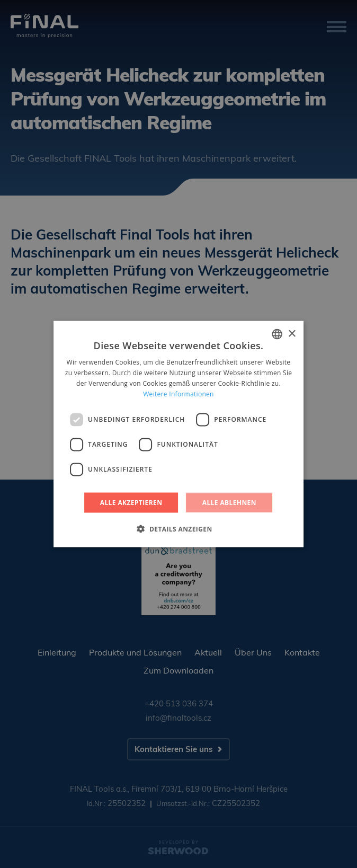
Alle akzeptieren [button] (131, 502)
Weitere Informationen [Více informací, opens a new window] (178, 393)
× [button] (292, 334)
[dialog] (178, 434)
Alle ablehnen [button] (229, 502)
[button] (178, 528)
